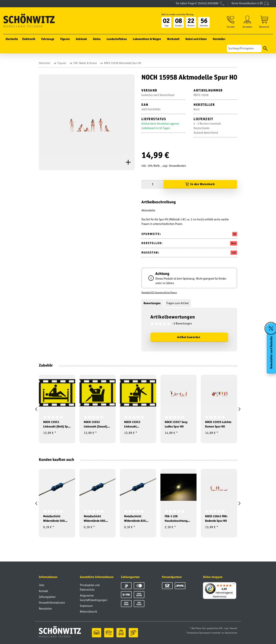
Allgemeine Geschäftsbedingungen (94, 598)
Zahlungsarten (47, 597)
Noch (234, 243)
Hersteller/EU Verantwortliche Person (159, 292)
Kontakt (43, 591)
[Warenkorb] (264, 22)
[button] (231, 22)
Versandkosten (178, 166)
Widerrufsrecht (89, 612)
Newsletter (45, 609)
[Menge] (153, 184)
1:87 (234, 253)
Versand (233, 628)
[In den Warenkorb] (200, 184)
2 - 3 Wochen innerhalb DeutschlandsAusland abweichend (207, 128)
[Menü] (234, 585)
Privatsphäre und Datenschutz (90, 587)
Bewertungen (152, 303)
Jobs (42, 585)
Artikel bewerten (189, 337)
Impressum (86, 606)
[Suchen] (244, 48)
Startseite (12, 39)
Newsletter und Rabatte (271, 352)
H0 (235, 234)
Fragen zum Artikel (178, 303)
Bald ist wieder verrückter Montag (178, 14)
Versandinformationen (52, 603)
